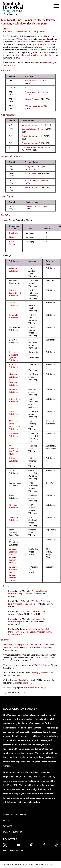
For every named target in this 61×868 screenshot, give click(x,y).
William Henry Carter (34, 106)
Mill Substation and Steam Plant (14, 450)
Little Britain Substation (14, 400)
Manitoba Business (12, 20)
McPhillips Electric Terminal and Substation (15, 425)
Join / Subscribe (13, 832)
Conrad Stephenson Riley (33, 136)
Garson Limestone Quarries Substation (14, 356)
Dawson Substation (14, 304)
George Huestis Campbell (36, 166)
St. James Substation (14, 506)
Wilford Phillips (31, 173)
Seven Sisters (12, 243)
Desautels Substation (14, 316)
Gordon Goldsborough (36, 688)
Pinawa (12, 237)
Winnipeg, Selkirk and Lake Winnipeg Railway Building (14, 556)
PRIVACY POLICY (40, 864)
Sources (42, 31)
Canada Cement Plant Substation (15, 293)
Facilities (33, 31)
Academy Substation (14, 270)
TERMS (49, 864)
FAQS (6, 820)
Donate (8, 826)
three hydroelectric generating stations (38, 55)
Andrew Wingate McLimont (37, 92)
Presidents (7, 31)
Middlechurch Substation (15, 435)
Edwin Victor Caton (30, 143)
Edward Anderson (32, 99)
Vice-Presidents (21, 31)
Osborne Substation (14, 459)
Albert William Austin (47, 42)
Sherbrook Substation (14, 519)
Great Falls (14, 233)
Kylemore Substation (14, 391)
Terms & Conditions (15, 814)
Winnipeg (40, 47)
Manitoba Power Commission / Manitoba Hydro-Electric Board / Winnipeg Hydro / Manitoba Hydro (30, 632)
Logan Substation (14, 413)
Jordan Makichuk (19, 680)
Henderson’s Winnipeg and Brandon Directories (23, 645)
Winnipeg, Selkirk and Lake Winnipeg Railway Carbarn (14, 574)
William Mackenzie (24, 39)
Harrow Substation (14, 366)
